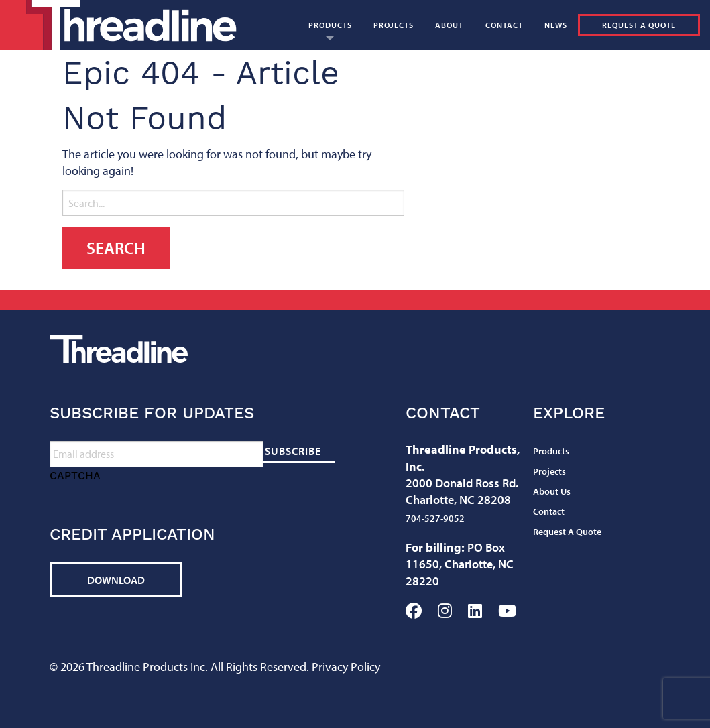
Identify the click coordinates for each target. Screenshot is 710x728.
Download (116, 580)
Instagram (445, 611)
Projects (394, 25)
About (449, 25)
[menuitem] (330, 25)
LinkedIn (475, 611)
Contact (504, 25)
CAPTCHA (75, 476)
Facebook (414, 611)
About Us (552, 491)
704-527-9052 (435, 518)
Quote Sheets (439, 75)
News (556, 25)
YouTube (507, 611)
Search (532, 75)
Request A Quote (639, 25)
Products (330, 25)
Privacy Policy (346, 667)
